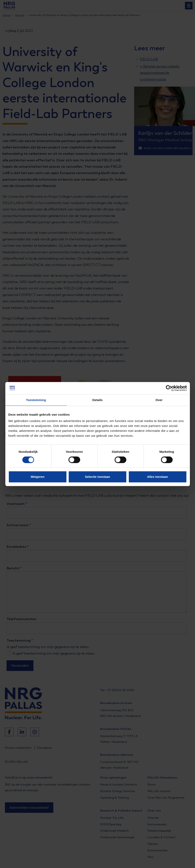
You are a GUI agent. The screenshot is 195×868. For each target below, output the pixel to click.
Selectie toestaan (97, 477)
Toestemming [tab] (36, 400)
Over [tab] (159, 400)
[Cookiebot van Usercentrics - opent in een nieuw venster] (169, 388)
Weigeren (37, 477)
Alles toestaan (157, 477)
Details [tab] (98, 400)
